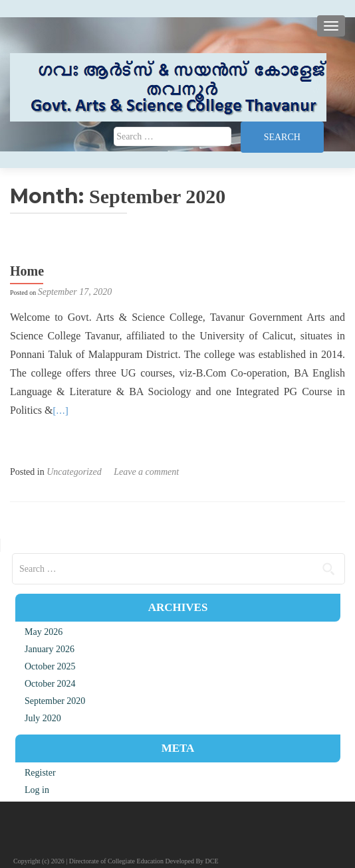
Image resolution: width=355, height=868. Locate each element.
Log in (37, 790)
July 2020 (43, 718)
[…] (60, 411)
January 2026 (50, 649)
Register (40, 773)
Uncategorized (74, 472)
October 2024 (50, 684)
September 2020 (55, 701)
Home (27, 271)
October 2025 (50, 666)
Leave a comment (146, 472)
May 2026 (44, 632)
